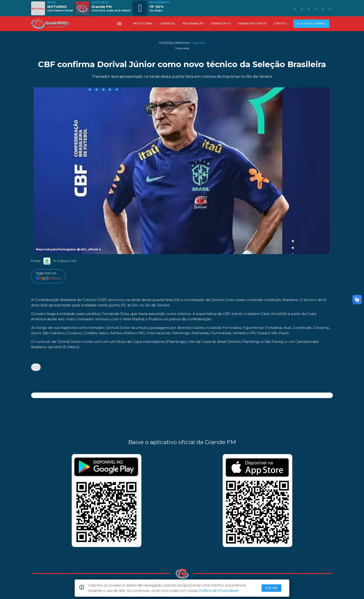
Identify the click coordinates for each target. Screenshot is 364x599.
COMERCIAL (168, 24)
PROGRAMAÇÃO (193, 24)
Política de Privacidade (218, 591)
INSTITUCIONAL (143, 24)
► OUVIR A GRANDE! (311, 24)
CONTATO (280, 24)
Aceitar (271, 588)
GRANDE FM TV (221, 24)
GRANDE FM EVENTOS (252, 24)
